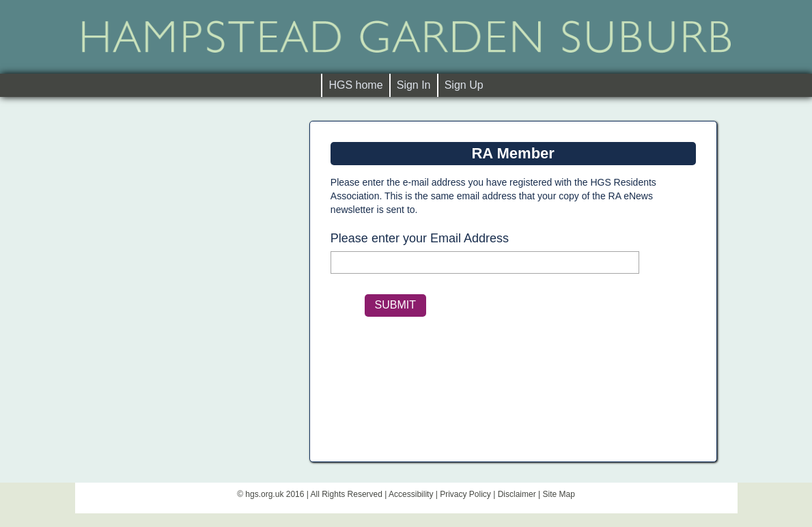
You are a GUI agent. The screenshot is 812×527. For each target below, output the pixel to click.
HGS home (359, 84)
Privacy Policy (465, 494)
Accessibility (411, 494)
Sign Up (464, 85)
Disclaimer (517, 494)
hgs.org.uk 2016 (275, 494)
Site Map (558, 494)
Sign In (414, 85)
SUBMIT (395, 305)
